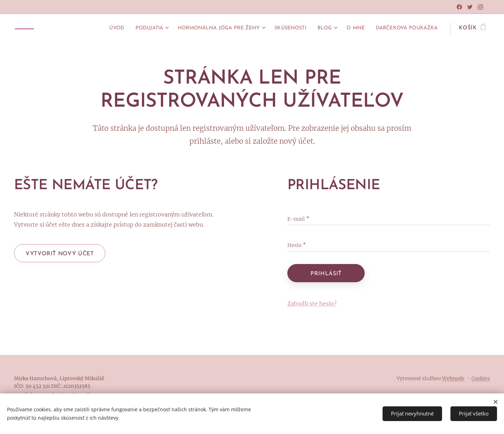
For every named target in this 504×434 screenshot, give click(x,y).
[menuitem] (87, 28)
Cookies (481, 378)
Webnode (453, 378)
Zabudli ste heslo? (312, 304)
